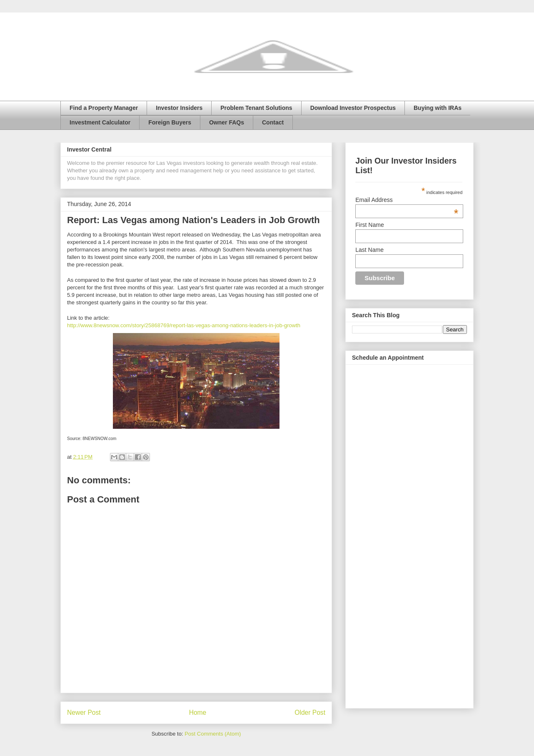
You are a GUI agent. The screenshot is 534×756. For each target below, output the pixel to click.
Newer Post (84, 712)
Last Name (369, 250)
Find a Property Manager (104, 108)
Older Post (310, 712)
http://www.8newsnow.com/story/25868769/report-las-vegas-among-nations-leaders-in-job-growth (184, 325)
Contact (273, 122)
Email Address (407, 200)
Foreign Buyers (170, 122)
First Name (369, 225)
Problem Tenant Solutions (256, 108)
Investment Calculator (100, 122)
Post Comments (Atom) (213, 734)
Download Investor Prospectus (353, 108)
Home (198, 712)
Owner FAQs (227, 122)
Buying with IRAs (438, 108)
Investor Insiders (179, 108)
